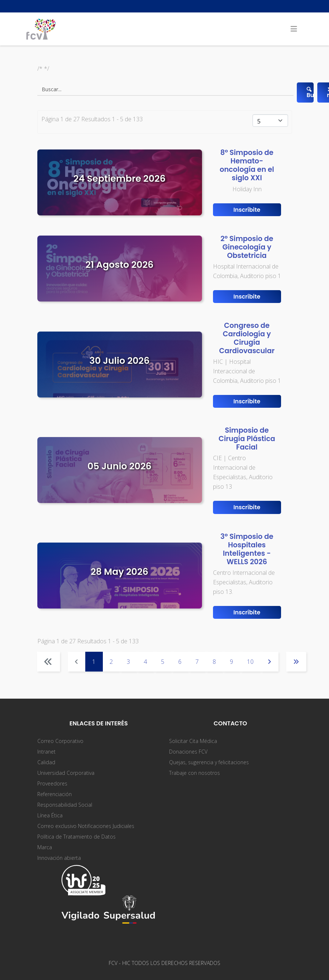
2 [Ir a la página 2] (111, 662)
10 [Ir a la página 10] (250, 662)
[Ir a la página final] (296, 662)
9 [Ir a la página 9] (231, 662)
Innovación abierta (59, 858)
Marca (45, 847)
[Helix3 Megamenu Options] (294, 29)
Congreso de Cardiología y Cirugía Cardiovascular (247, 338)
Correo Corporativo (60, 741)
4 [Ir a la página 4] (145, 662)
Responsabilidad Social (65, 805)
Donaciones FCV (188, 752)
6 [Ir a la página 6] (180, 662)
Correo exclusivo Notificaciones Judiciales (86, 826)
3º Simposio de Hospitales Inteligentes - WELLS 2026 (247, 549)
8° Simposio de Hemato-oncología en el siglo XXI (247, 165)
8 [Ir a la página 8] (214, 662)
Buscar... (309, 92)
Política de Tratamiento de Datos (76, 837)
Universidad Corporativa (66, 773)
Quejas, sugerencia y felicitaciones (209, 762)
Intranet (46, 752)
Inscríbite (247, 210)
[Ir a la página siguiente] (270, 662)
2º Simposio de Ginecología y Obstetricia (247, 247)
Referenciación (55, 794)
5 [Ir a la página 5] (163, 662)
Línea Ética (50, 815)
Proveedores (52, 783)
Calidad (46, 762)
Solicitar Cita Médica (193, 741)
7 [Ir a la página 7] (197, 662)
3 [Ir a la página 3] (128, 662)
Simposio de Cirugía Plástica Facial (247, 439)
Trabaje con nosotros (195, 773)
